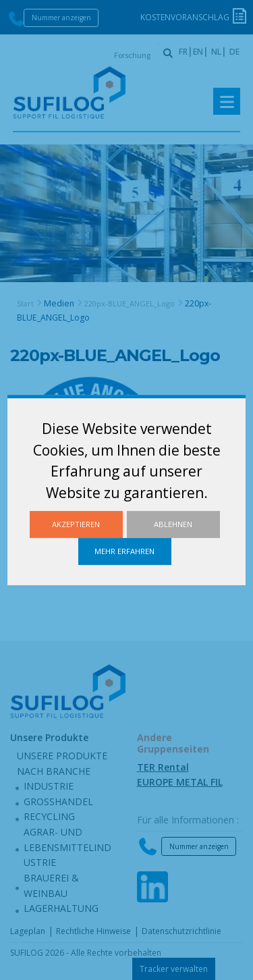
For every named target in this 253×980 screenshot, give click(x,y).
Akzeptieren (76, 524)
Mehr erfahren (124, 551)
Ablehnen (173, 524)
